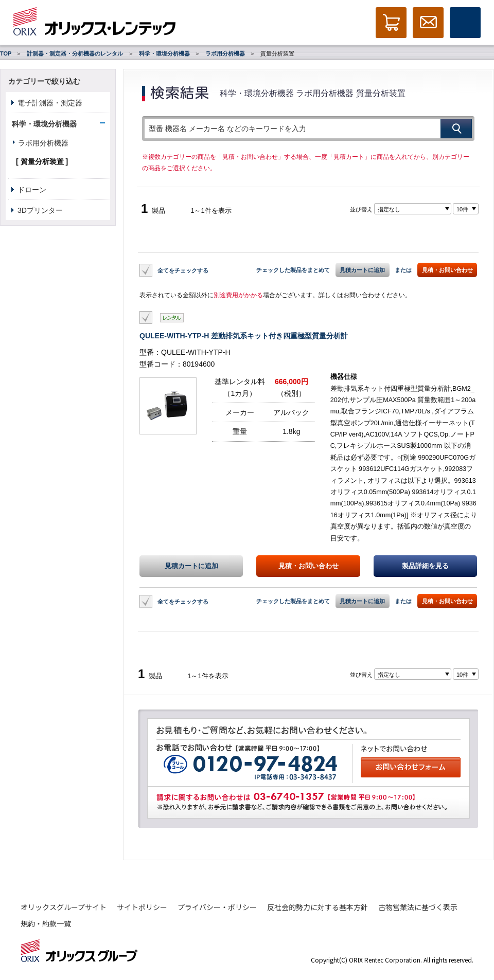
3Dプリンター (40, 210)
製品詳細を (425, 566)
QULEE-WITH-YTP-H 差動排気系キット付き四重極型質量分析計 (244, 336)
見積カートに (191, 566)
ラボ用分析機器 (225, 53)
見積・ (308, 566)
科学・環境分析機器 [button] (44, 124)
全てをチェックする (183, 270)
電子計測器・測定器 (50, 103)
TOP (6, 53)
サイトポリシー (142, 907)
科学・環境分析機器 (164, 53)
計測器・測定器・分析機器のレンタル (75, 53)
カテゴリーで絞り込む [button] (44, 81)
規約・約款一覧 (46, 923)
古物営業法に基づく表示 (418, 907)
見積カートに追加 (362, 270)
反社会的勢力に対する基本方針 (317, 907)
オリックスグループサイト (64, 907)
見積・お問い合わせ (447, 270)
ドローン (32, 190)
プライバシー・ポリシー (217, 907)
